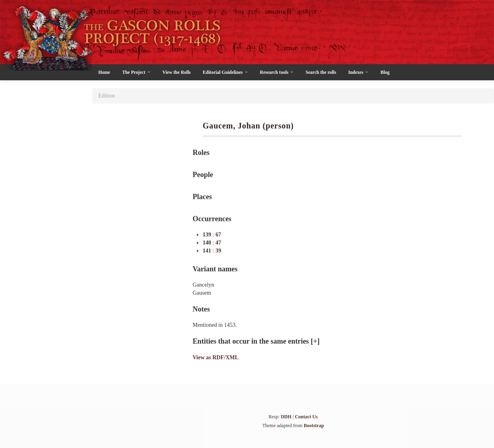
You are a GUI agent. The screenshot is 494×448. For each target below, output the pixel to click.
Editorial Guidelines (225, 72)
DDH (286, 417)
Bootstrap (314, 426)
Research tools (277, 72)
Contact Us (306, 417)
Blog (385, 72)
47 (218, 243)
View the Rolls (177, 72)
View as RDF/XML (216, 357)
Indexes (359, 72)
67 (218, 235)
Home (104, 72)
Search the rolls (321, 72)
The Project (136, 72)
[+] (315, 341)
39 (218, 251)
